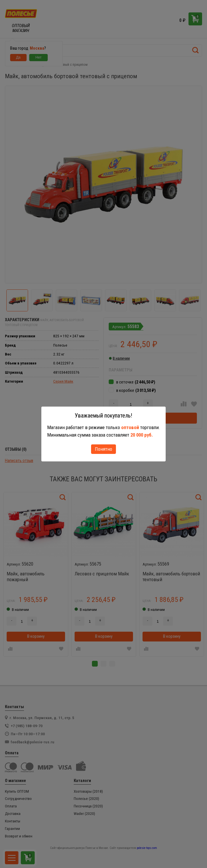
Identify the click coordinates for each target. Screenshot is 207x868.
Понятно (103, 449)
